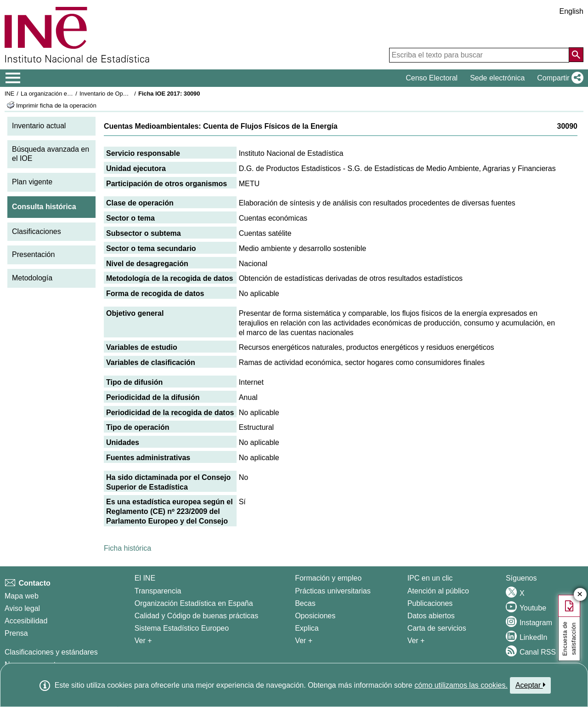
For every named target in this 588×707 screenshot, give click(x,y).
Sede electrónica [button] (497, 78)
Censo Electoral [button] (432, 78)
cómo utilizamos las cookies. (461, 685)
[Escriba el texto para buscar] (479, 55)
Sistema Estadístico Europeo (182, 628)
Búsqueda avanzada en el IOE (51, 154)
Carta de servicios (437, 628)
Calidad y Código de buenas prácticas (197, 616)
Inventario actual (39, 126)
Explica (307, 628)
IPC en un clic (430, 578)
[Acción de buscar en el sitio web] (576, 55)
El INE (145, 578)
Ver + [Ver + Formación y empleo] (304, 641)
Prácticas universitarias (333, 591)
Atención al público (438, 591)
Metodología (32, 278)
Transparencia (158, 591)
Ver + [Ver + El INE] (143, 641)
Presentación (33, 254)
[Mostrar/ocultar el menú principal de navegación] (13, 78)
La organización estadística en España (71, 94)
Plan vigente (32, 182)
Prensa (16, 633)
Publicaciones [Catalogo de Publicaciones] (430, 603)
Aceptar (530, 685)
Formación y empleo (328, 578)
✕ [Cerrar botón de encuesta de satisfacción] (580, 595)
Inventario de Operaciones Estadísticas (131, 94)
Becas (305, 603)
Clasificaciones (37, 231)
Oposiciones (315, 616)
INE (9, 94)
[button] (558, 78)
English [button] (571, 11)
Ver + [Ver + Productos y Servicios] (416, 641)
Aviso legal (22, 608)
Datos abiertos (431, 616)
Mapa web (22, 596)
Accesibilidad (26, 621)
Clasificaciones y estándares (51, 652)
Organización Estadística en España (194, 603)
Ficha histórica (127, 548)
